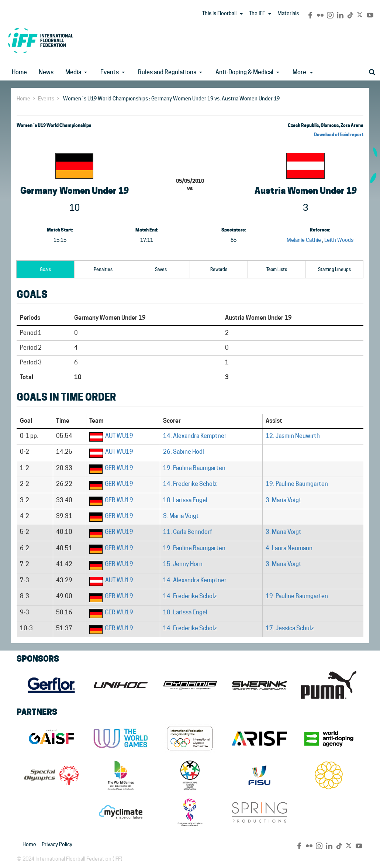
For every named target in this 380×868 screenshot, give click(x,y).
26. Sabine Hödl (184, 452)
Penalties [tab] (103, 269)
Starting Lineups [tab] (334, 269)
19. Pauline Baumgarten (194, 468)
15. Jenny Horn (183, 564)
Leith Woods (339, 240)
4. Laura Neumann (289, 548)
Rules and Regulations (167, 72)
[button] (241, 14)
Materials (288, 13)
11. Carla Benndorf (188, 532)
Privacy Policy (57, 844)
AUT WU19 (119, 436)
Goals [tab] (45, 269)
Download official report (339, 135)
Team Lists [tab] (277, 269)
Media (73, 72)
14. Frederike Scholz (190, 484)
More (303, 72)
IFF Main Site (41, 40)
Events (110, 72)
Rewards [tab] (219, 269)
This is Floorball (219, 13)
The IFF (257, 13)
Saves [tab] (161, 269)
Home (19, 72)
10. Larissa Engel (185, 500)
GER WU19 (119, 468)
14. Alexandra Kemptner (195, 436)
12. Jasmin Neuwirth (293, 436)
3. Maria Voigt (284, 500)
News (46, 72)
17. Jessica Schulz (290, 628)
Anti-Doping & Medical (244, 72)
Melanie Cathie (304, 240)
